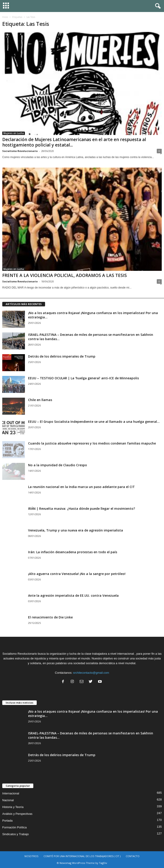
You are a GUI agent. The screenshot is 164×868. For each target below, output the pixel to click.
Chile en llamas (40, 400)
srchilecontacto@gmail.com (91, 673)
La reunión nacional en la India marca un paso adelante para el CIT (81, 487)
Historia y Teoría (13, 807)
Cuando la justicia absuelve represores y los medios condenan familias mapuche (92, 443)
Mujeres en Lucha (14, 133)
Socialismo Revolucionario (20, 151)
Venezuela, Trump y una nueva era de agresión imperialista (76, 530)
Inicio (5, 17)
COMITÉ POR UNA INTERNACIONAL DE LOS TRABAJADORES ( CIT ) (82, 856)
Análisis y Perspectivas (17, 814)
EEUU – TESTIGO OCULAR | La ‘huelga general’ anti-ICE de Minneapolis (83, 378)
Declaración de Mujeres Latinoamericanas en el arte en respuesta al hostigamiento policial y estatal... (74, 142)
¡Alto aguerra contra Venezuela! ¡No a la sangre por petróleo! (77, 574)
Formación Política (14, 827)
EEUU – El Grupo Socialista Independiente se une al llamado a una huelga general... (94, 422)
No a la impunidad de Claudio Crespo (58, 465)
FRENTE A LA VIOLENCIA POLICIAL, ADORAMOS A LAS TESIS (65, 275)
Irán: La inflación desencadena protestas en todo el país (73, 552)
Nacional (8, 800)
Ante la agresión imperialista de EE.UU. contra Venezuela (73, 595)
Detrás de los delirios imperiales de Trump (62, 356)
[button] (157, 6)
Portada (7, 821)
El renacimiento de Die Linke (50, 617)
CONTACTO (133, 856)
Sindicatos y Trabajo (16, 834)
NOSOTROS (31, 856)
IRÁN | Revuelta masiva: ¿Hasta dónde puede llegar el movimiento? (82, 509)
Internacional (11, 793)
